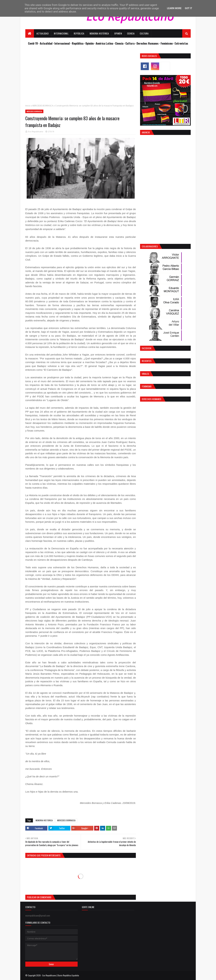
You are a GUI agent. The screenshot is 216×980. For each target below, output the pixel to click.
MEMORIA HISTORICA (44, 820)
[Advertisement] (81, 77)
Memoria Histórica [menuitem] (99, 33)
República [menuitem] (79, 33)
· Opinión (89, 43)
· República (77, 43)
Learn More (174, 8)
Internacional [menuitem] (61, 33)
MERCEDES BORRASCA (43, 106)
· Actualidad (46, 43)
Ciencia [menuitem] (131, 33)
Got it (188, 8)
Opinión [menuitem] (118, 33)
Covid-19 (33, 43)
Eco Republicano (36, 131)
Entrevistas (181, 43)
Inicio (28, 106)
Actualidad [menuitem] (43, 33)
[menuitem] (30, 33)
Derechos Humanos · (149, 43)
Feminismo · (168, 43)
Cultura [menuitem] (144, 33)
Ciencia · (120, 43)
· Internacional (62, 43)
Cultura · (131, 43)
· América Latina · (105, 43)
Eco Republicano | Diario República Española (61, 975)
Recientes (147, 361)
